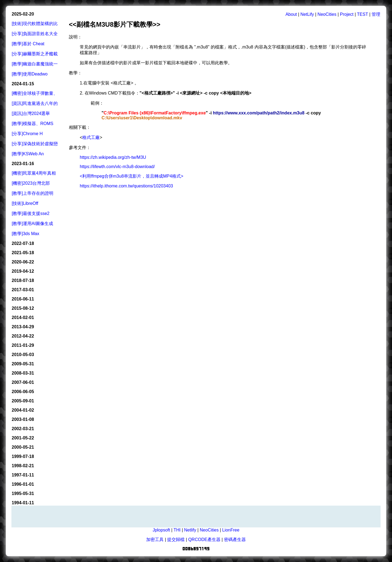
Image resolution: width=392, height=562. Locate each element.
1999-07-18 (23, 456)
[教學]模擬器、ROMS (33, 124)
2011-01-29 (23, 345)
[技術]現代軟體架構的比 (35, 24)
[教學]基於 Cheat (28, 44)
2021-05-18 (23, 253)
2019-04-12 (23, 271)
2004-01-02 (23, 410)
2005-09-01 (23, 401)
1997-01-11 (23, 475)
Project (347, 14)
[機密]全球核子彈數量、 (35, 93)
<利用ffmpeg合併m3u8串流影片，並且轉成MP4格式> (131, 176)
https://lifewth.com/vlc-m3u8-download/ (117, 167)
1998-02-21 (23, 466)
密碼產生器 (235, 540)
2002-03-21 (23, 429)
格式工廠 (91, 137)
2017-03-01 (23, 290)
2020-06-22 (23, 262)
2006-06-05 (23, 392)
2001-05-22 (23, 438)
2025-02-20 (23, 14)
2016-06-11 (23, 299)
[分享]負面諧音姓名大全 (35, 34)
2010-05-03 (23, 355)
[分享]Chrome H (27, 134)
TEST (362, 14)
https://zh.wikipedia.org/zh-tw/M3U (113, 157)
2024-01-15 (23, 84)
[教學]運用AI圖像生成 (32, 224)
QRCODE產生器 (204, 540)
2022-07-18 (23, 243)
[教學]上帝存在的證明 (33, 193)
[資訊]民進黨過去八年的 (35, 103)
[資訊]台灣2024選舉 (31, 113)
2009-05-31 (23, 364)
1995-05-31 (23, 493)
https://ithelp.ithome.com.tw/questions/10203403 (126, 186)
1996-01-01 (23, 484)
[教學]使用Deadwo (30, 74)
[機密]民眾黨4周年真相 (34, 173)
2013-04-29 (23, 327)
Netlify (190, 530)
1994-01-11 (23, 503)
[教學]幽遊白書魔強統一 (35, 64)
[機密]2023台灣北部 (31, 183)
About (291, 14)
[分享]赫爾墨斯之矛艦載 (35, 54)
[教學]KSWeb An (28, 154)
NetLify (307, 14)
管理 (376, 14)
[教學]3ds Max (25, 234)
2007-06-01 (23, 382)
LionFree (231, 530)
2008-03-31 (23, 373)
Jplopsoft (161, 530)
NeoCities (327, 14)
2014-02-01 (23, 318)
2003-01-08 (23, 419)
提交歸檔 (176, 540)
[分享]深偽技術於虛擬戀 (35, 144)
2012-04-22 (23, 336)
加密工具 (155, 540)
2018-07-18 (23, 280)
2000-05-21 (23, 447)
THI (177, 530)
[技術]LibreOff (25, 203)
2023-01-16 (23, 164)
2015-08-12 (23, 308)
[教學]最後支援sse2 (31, 213)
